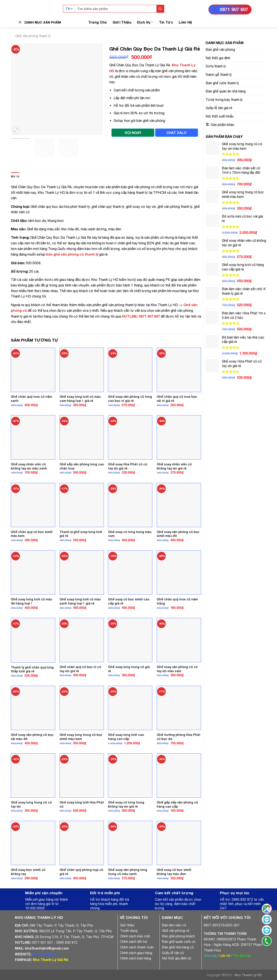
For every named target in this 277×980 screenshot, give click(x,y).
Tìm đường (242, 956)
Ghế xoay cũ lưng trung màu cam (130, 534)
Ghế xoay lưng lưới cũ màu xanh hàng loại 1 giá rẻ (80, 601)
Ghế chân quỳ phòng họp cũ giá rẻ (81, 872)
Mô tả (15, 176)
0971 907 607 (234, 9)
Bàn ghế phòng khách (178, 936)
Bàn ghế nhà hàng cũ (178, 947)
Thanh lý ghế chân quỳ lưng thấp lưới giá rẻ (32, 669)
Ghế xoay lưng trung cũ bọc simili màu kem (81, 737)
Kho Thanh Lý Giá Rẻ (51, 960)
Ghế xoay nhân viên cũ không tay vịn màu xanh (29, 466)
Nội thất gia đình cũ (176, 958)
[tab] (15, 177)
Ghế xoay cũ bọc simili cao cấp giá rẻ (129, 601)
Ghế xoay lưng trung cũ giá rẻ (129, 669)
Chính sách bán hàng (135, 958)
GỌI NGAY (133, 133)
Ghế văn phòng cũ (176, 931)
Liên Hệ (185, 22)
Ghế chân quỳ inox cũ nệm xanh (31, 399)
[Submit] (160, 9)
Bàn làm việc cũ (174, 925)
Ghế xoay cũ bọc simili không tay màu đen (174, 872)
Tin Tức (166, 22)
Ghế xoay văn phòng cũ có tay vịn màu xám (177, 669)
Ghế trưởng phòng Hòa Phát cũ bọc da (179, 737)
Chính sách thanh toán (137, 947)
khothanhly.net (45, 954)
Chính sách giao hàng (136, 953)
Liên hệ (225, 956)
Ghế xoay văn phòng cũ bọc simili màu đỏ (178, 534)
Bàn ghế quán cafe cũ (179, 942)
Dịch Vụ (145, 22)
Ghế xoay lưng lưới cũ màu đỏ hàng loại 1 (31, 601)
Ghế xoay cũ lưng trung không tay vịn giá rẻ (126, 804)
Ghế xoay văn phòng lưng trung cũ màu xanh (128, 872)
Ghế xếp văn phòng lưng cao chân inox (82, 466)
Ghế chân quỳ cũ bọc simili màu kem (32, 534)
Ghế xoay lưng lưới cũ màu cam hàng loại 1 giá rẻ (80, 399)
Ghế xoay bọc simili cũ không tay (28, 872)
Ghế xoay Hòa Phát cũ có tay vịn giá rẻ (128, 466)
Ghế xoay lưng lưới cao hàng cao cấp (126, 737)
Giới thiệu (127, 925)
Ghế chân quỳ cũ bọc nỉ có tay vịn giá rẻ (80, 669)
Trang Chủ (98, 22)
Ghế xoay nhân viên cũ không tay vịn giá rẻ (174, 466)
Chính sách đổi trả (133, 942)
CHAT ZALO (176, 133)
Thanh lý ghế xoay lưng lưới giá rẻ (81, 534)
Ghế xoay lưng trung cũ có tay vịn (31, 804)
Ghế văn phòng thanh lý (33, 36)
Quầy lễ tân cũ (173, 953)
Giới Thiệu (122, 22)
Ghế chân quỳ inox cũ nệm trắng (177, 601)
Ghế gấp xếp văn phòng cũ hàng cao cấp (177, 804)
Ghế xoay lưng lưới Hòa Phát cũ (82, 804)
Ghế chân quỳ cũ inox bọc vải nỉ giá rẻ (177, 399)
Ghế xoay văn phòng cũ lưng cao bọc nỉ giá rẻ (130, 399)
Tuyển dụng (129, 931)
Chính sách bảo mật (135, 936)
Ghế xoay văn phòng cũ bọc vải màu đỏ (32, 737)
